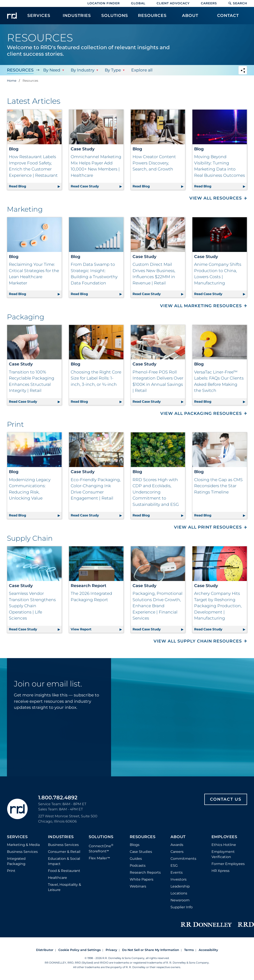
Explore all (142, 70)
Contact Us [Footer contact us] (226, 799)
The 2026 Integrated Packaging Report (91, 597)
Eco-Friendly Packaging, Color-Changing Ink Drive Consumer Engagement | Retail (96, 489)
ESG (174, 866)
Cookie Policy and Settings (79, 950)
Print (11, 871)
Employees (224, 837)
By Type (113, 70)
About (178, 837)
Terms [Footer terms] (189, 950)
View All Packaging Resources (201, 413)
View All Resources (216, 198)
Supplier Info (182, 907)
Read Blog (35, 186)
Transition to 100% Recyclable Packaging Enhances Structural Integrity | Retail (32, 381)
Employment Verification (223, 854)
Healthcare (57, 878)
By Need (52, 70)
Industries (61, 837)
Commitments (183, 859)
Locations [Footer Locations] (179, 893)
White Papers (142, 879)
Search (238, 3)
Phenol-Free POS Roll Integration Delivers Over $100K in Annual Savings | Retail (158, 381)
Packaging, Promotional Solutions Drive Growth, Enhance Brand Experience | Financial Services (157, 606)
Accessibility (208, 950)
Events (177, 872)
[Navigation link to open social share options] (243, 71)
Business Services (22, 852)
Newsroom (180, 900)
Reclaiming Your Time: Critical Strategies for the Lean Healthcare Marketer (34, 274)
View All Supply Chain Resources (198, 641)
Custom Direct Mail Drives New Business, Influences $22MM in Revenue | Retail (154, 274)
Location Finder (104, 3)
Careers (209, 3)
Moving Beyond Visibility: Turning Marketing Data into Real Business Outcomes (220, 166)
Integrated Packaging (16, 861)
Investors (179, 879)
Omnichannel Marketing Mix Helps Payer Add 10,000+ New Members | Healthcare (96, 166)
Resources (20, 70)
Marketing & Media (23, 845)
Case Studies (141, 852)
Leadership (180, 886)
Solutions (101, 837)
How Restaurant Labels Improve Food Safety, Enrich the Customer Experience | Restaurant (33, 166)
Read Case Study (97, 186)
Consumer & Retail (64, 852)
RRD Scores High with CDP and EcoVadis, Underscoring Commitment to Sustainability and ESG (156, 492)
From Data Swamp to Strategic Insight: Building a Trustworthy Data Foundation (94, 274)
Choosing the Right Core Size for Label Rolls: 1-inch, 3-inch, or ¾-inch (96, 378)
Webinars (138, 886)
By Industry (83, 70)
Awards (177, 845)
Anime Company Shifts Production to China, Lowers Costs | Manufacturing (218, 274)
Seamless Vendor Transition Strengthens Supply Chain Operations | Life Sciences (32, 606)
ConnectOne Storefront (101, 848)
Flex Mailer (99, 858)
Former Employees (228, 864)
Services (17, 837)
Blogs (135, 845)
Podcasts (138, 866)
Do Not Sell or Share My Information (151, 950)
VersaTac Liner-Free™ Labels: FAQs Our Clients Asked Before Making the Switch (219, 381)
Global (138, 3)
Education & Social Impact (64, 861)
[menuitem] (39, 18)
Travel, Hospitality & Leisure (65, 887)
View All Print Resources (208, 527)
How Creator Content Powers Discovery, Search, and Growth (154, 163)
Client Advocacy (173, 3)
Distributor (45, 950)
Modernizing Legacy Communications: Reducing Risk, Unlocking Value (30, 489)
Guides (136, 859)
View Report (97, 629)
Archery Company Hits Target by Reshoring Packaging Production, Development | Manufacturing (218, 606)
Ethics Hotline (224, 845)
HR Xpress (220, 871)
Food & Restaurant (64, 871)
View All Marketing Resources (201, 306)
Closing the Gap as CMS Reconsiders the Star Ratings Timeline (218, 486)
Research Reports (145, 872)
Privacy (111, 950)
